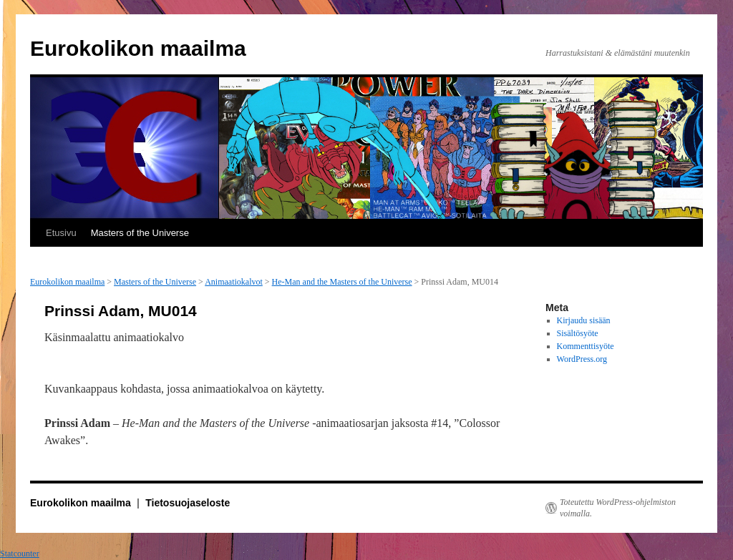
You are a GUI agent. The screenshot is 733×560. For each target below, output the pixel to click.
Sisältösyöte (578, 333)
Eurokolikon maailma (138, 48)
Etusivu (61, 233)
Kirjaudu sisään (584, 320)
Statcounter (20, 554)
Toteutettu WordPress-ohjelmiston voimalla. (618, 508)
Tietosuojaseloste (188, 503)
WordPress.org (582, 359)
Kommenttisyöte (586, 346)
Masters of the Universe (140, 233)
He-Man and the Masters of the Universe (342, 282)
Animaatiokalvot (234, 282)
